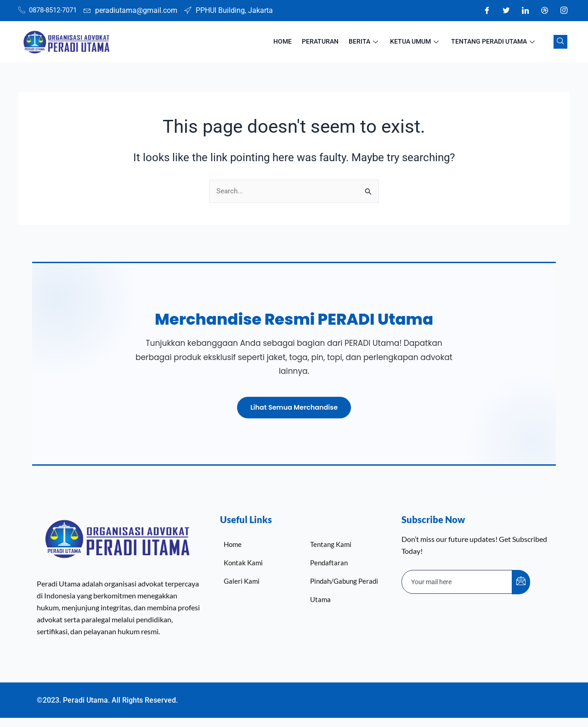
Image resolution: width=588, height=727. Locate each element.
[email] (457, 581)
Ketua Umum (420, 42)
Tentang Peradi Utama (495, 42)
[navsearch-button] (560, 42)
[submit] (521, 582)
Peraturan (329, 42)
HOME (294, 42)
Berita (371, 42)
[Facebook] (486, 11)
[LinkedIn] (525, 11)
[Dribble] (544, 11)
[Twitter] (506, 11)
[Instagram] (564, 11)
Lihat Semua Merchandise (294, 406)
